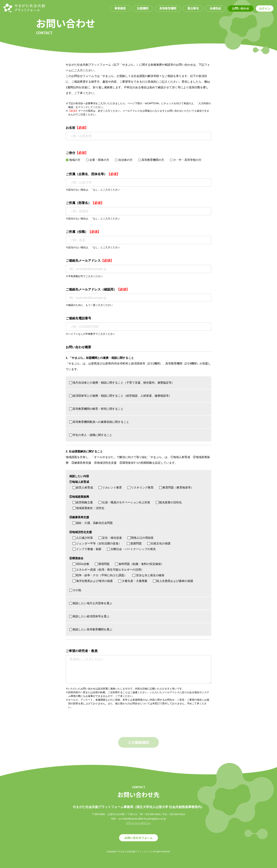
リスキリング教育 (141, 488)
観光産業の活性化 (169, 502)
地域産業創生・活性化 (88, 508)
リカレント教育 (110, 488)
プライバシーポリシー (138, 823)
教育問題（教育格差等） (176, 488)
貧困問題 (134, 543)
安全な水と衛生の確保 (148, 575)
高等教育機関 (168, 8)
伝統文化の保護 (159, 543)
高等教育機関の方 (151, 160)
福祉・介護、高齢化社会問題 (93, 523)
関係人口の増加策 (141, 538)
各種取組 (215, 8)
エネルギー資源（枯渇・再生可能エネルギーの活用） (108, 570)
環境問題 (102, 564)
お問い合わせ (241, 8)
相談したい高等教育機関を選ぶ (91, 629)
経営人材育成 (83, 488)
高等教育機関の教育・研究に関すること (96, 409)
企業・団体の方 (98, 160)
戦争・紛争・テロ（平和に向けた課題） (100, 575)
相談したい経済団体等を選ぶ (89, 616)
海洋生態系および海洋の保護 (93, 581)
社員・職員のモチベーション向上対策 (124, 502)
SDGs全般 (81, 564)
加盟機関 (143, 8)
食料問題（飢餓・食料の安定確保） (139, 564)
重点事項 (193, 8)
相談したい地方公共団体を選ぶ (91, 603)
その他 (75, 590)
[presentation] (93, 725)
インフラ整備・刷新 (87, 549)
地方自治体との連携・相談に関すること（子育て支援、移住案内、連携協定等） (122, 383)
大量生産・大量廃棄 (133, 581)
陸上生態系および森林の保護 (173, 581)
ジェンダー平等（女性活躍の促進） (97, 543)
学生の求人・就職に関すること (91, 435)
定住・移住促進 (110, 538)
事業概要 (120, 8)
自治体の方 (124, 160)
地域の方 (73, 160)
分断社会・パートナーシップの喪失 (131, 549)
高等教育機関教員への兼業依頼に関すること (99, 422)
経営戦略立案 (83, 502)
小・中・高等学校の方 (186, 160)
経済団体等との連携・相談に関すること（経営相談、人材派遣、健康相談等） (120, 396)
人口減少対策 (83, 538)
